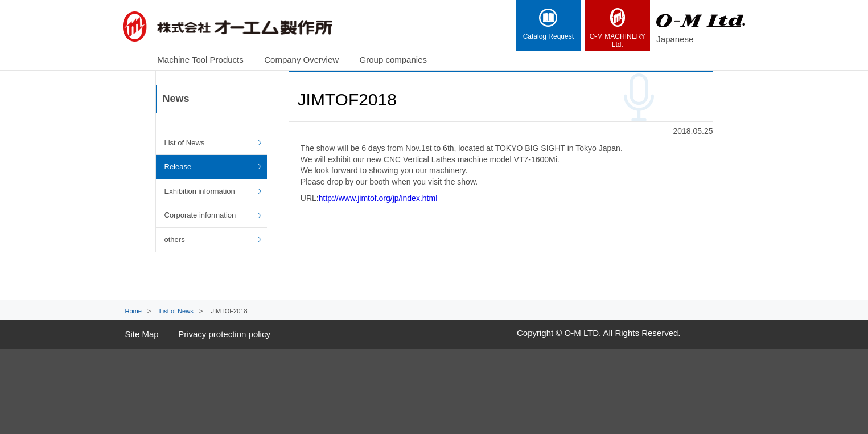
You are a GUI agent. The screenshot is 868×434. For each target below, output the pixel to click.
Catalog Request (548, 24)
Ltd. (618, 28)
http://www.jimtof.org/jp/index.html (378, 198)
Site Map (142, 334)
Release (178, 167)
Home (133, 311)
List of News (185, 143)
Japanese (675, 39)
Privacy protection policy (224, 334)
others (175, 239)
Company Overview (301, 60)
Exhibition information (200, 191)
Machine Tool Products (200, 60)
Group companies (393, 60)
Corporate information (200, 215)
